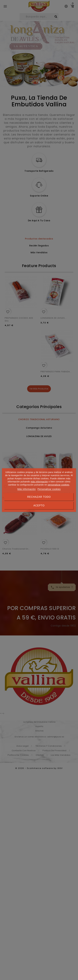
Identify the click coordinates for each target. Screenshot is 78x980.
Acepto (39, 506)
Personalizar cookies (49, 489)
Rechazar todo (39, 497)
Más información (27, 489)
